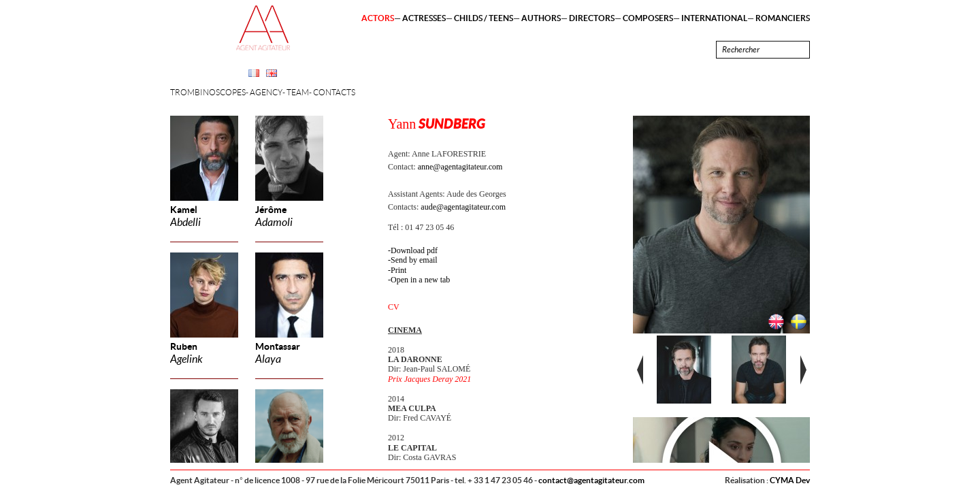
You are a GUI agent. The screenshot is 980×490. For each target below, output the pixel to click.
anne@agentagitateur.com (460, 167)
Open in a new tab (420, 280)
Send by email (414, 260)
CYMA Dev (790, 480)
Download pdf (414, 250)
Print (398, 270)
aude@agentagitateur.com (463, 207)
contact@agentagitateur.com (591, 480)
